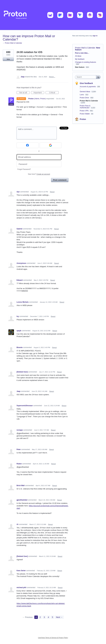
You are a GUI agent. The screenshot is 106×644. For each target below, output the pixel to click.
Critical (54, 93)
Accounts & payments (88, 87)
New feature (80, 67)
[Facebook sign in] (28, 145)
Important (39, 93)
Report (52, 192)
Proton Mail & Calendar (85, 48)
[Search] (98, 77)
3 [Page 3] (44, 617)
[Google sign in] (51, 145)
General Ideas (85, 92)
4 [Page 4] (48, 617)
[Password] (39, 164)
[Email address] (39, 157)
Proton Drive (85, 98)
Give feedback (86, 83)
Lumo (82, 95)
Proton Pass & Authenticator (85, 107)
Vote (8, 59)
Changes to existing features (86, 62)
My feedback (80, 59)
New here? (39, 174)
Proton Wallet (85, 114)
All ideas (78, 56)
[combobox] (86, 77)
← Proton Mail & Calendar (12, 43)
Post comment (60, 180)
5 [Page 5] (52, 617)
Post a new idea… (82, 53)
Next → (59, 617)
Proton (83, 119)
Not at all (24, 93)
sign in (95, 36)
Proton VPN (84, 111)
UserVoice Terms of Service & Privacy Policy (53, 638)
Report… (52, 77)
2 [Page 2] (40, 617)
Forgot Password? (24, 169)
